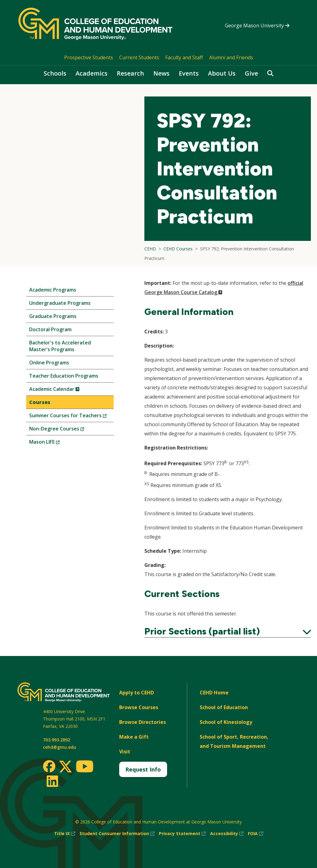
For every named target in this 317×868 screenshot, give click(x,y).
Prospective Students (89, 57)
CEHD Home (214, 693)
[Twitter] (65, 767)
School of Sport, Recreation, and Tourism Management (234, 741)
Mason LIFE (55, 443)
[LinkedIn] (52, 781)
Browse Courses (139, 707)
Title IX (65, 834)
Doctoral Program (50, 329)
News (161, 73)
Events (189, 73)
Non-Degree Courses (67, 430)
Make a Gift (134, 737)
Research (130, 73)
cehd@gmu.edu (60, 747)
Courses (40, 402)
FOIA (256, 834)
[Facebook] (49, 766)
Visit (125, 752)
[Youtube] (85, 767)
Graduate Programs (53, 316)
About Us (222, 73)
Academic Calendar (65, 390)
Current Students (139, 57)
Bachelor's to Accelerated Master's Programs (60, 346)
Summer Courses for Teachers (71, 417)
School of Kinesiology (226, 722)
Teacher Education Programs (64, 376)
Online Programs (49, 363)
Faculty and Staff (184, 57)
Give (251, 73)
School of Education (224, 707)
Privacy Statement (182, 834)
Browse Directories (143, 722)
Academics (92, 73)
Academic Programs (53, 290)
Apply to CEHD (137, 693)
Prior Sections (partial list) (228, 631)
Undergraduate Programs (60, 303)
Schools (55, 73)
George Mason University (257, 26)
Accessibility (227, 834)
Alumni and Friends (231, 57)
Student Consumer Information (117, 834)
